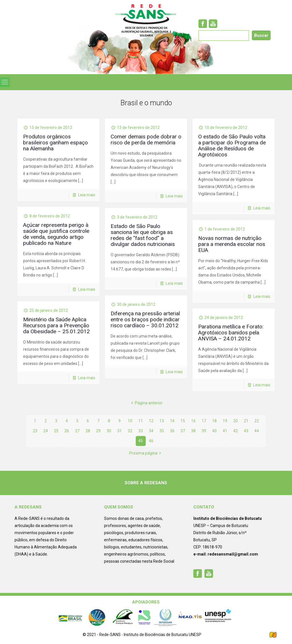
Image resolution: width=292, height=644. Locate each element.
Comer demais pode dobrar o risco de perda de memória (146, 140)
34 (151, 431)
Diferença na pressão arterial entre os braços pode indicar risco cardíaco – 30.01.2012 (145, 319)
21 (246, 421)
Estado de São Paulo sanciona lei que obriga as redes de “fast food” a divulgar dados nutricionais (143, 235)
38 (193, 431)
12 (151, 421)
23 (35, 431)
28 (88, 431)
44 (257, 431)
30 (109, 431)
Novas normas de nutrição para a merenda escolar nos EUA (232, 244)
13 (162, 421)
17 (204, 421)
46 (151, 441)
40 (214, 431)
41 (225, 431)
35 (162, 431)
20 (236, 421)
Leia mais (87, 195)
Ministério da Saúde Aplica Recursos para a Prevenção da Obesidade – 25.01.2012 (56, 325)
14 (172, 421)
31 (119, 431)
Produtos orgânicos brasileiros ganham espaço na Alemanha (55, 143)
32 (130, 431)
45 (141, 441)
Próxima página (146, 453)
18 (214, 421)
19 (225, 421)
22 (257, 421)
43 (246, 431)
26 (67, 431)
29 (98, 431)
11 (141, 421)
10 (130, 421)
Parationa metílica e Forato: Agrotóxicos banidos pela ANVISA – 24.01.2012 (231, 333)
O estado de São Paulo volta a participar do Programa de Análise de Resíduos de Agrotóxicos (232, 146)
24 (46, 431)
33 (141, 431)
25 (56, 431)
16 (193, 421)
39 (204, 431)
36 (172, 431)
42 (236, 431)
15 (183, 421)
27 (77, 431)
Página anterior (146, 403)
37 (183, 431)
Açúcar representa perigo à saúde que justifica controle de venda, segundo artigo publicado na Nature (56, 234)
